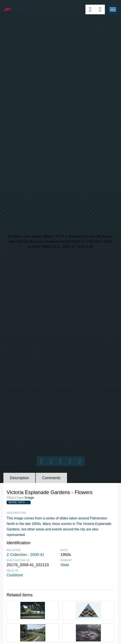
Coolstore (15, 575)
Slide (65, 565)
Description (19, 478)
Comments (51, 478)
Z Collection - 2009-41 (25, 555)
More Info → (19, 502)
